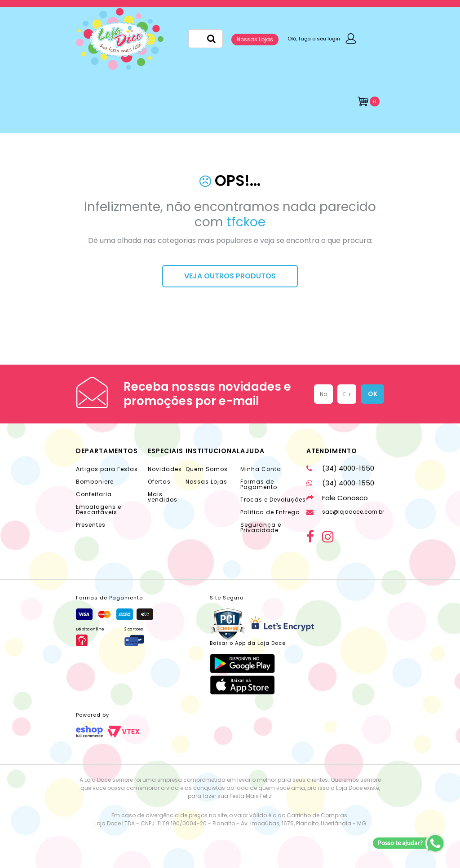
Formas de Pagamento (259, 484)
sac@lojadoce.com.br (345, 512)
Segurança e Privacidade (261, 527)
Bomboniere (95, 482)
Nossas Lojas (255, 39)
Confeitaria (94, 494)
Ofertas (159, 482)
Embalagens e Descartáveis (99, 509)
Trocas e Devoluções (273, 500)
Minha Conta (261, 469)
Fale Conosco (337, 498)
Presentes (91, 525)
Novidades (165, 469)
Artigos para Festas (107, 469)
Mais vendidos (163, 497)
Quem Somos (207, 469)
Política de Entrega (270, 512)
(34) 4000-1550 (340, 468)
